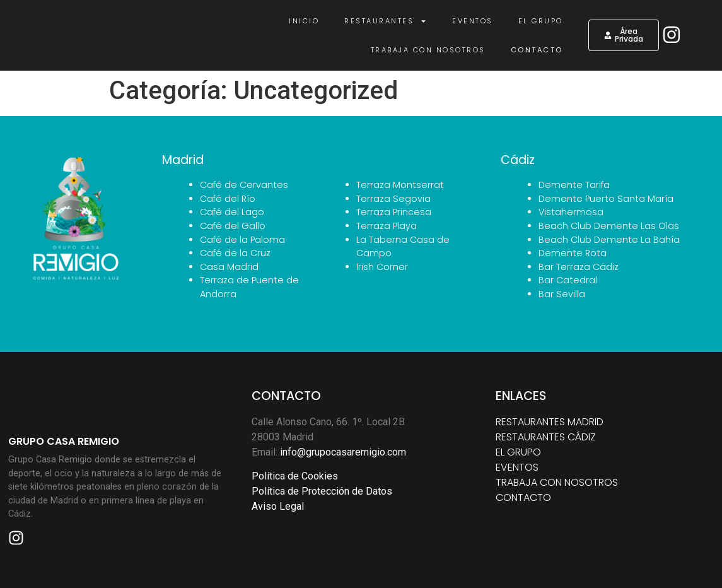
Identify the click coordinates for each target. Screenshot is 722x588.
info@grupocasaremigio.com (343, 452)
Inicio (304, 21)
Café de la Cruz (235, 253)
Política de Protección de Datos (322, 491)
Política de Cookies (295, 476)
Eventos (473, 21)
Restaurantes (386, 21)
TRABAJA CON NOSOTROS (557, 482)
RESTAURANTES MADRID (550, 422)
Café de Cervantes (244, 185)
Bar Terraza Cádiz (579, 267)
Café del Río (228, 199)
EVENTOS (517, 467)
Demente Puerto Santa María (606, 199)
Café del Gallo (233, 226)
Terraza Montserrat (400, 185)
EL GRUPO (518, 452)
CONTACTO (523, 497)
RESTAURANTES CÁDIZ (546, 437)
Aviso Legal (278, 506)
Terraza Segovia (393, 199)
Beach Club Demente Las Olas (609, 226)
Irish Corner (382, 267)
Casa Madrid (229, 267)
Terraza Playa (387, 226)
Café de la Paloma (242, 240)
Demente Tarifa (574, 185)
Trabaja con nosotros (428, 50)
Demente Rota (573, 253)
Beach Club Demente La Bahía (609, 240)
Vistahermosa (571, 212)
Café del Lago (232, 212)
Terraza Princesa (394, 212)
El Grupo (541, 21)
